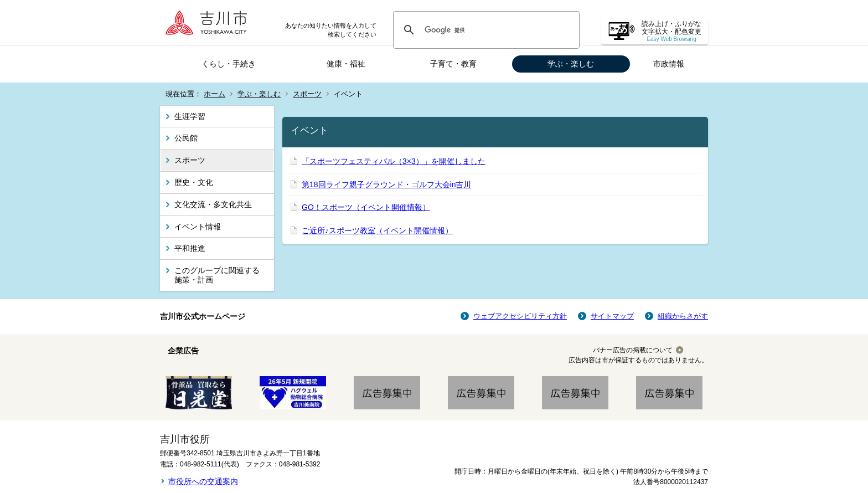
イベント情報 (198, 227)
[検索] (485, 30)
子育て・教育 (453, 64)
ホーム (215, 94)
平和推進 (190, 248)
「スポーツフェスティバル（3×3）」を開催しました (394, 161)
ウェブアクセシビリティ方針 (520, 316)
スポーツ (307, 94)
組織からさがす (683, 316)
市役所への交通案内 (203, 481)
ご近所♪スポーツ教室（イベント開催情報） (377, 230)
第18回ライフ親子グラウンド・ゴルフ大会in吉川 (386, 184)
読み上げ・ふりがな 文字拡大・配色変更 (671, 31)
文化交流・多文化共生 (213, 204)
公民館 (186, 138)
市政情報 (669, 64)
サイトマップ (612, 316)
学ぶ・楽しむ (571, 64)
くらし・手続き (229, 64)
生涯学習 (190, 116)
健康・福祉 (346, 64)
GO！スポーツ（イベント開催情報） (366, 207)
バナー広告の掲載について (633, 350)
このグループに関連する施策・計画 (217, 275)
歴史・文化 (194, 182)
